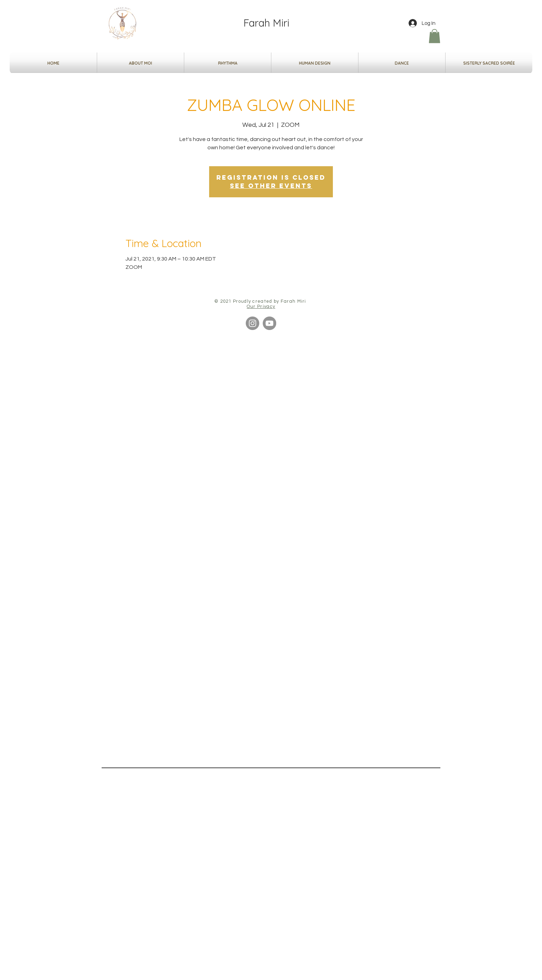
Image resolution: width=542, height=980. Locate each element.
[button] (434, 36)
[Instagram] (253, 323)
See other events (271, 186)
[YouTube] (269, 323)
